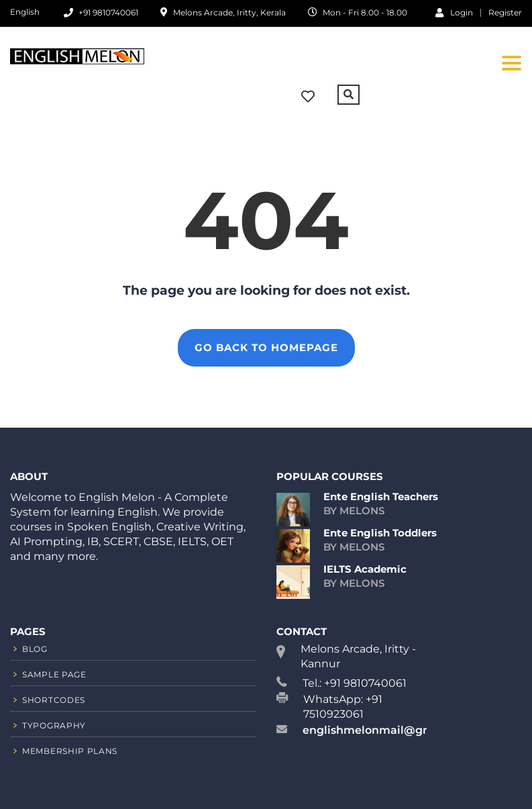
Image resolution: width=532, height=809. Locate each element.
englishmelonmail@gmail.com (388, 730)
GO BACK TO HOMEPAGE (266, 347)
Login (454, 12)
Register (505, 13)
